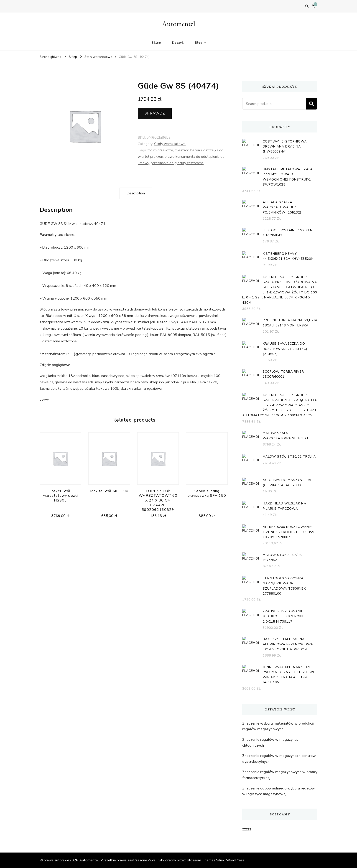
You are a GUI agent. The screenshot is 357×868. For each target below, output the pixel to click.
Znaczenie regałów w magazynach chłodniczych (271, 743)
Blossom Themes (201, 860)
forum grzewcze (160, 150)
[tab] (136, 193)
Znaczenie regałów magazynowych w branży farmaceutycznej (280, 775)
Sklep (156, 43)
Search (311, 104)
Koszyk (178, 43)
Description (136, 193)
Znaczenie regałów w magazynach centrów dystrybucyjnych (279, 759)
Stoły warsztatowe (170, 144)
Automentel (179, 24)
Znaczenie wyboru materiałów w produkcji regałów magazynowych (278, 726)
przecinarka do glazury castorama (177, 163)
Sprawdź (155, 113)
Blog (199, 43)
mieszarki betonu (188, 150)
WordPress (235, 860)
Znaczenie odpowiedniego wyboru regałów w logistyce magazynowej (279, 791)
